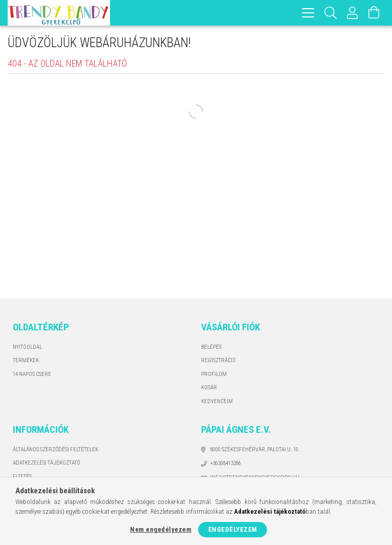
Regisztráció (219, 360)
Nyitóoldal (27, 347)
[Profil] (353, 13)
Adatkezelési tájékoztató (47, 463)
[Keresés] (331, 13)
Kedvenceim (217, 401)
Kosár (209, 387)
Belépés (211, 347)
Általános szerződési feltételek (56, 449)
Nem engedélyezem (161, 529)
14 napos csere (32, 374)
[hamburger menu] (308, 13)
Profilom (214, 374)
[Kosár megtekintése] (374, 13)
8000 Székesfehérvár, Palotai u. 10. (255, 449)
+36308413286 (226, 463)
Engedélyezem (233, 529)
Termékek (26, 360)
